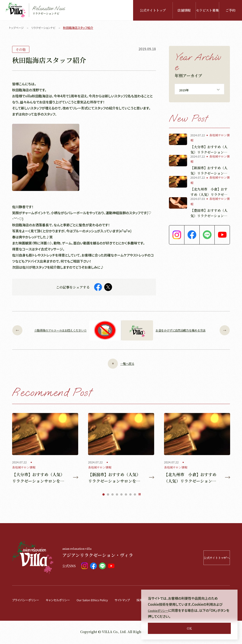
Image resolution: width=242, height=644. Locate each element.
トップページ (17, 28)
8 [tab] (135, 496)
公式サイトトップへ (201, 559)
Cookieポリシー (160, 610)
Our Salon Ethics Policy (102, 601)
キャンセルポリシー (64, 601)
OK (189, 628)
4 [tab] (117, 496)
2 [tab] (108, 496)
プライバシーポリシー (28, 601)
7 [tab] (130, 496)
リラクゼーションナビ (45, 28)
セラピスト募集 (207, 10)
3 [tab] (112, 496)
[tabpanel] (45, 449)
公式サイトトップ (153, 10)
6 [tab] (126, 496)
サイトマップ (136, 601)
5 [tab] (121, 496)
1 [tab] (104, 496)
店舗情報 (184, 10)
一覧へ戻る (121, 364)
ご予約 (230, 10)
